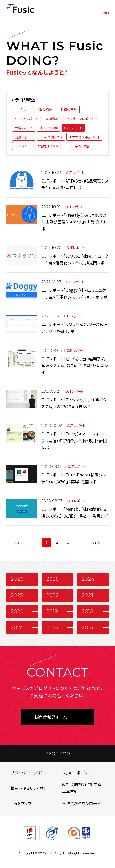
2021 (88, 595)
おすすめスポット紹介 (84, 137)
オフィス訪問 (49, 128)
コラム (23, 146)
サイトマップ (21, 803)
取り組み (46, 109)
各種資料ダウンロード (81, 803)
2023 (17, 595)
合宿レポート (24, 128)
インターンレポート (81, 119)
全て (23, 109)
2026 (17, 579)
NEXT (97, 543)
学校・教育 (82, 146)
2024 (88, 579)
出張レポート (24, 137)
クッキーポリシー (77, 773)
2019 (52, 611)
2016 (52, 627)
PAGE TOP (57, 754)
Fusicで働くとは (51, 137)
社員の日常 (69, 109)
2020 (17, 611)
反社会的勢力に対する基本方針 (82, 788)
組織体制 (53, 119)
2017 (17, 627)
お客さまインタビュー (52, 146)
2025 (53, 579)
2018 (88, 611)
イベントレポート (26, 119)
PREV (18, 543)
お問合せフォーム (51, 717)
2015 (88, 627)
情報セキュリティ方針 (29, 788)
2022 (53, 595)
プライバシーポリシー (29, 773)
